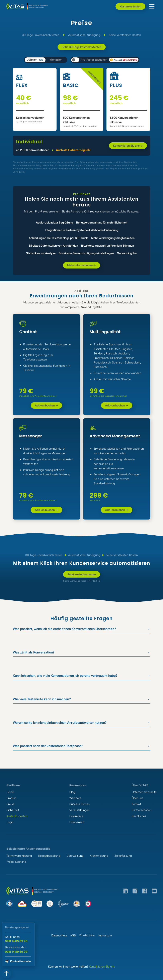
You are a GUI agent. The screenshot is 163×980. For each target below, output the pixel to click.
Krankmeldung (99, 856)
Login (10, 822)
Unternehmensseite (144, 792)
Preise (10, 804)
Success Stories (79, 804)
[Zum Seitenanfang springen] (6, 974)
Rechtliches (139, 816)
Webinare (75, 798)
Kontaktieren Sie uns (102, 966)
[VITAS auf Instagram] (135, 891)
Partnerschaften (142, 810)
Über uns (138, 798)
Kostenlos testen (130, 6)
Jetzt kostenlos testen (82, 574)
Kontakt (136, 804)
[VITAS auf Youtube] (154, 891)
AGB (73, 935)
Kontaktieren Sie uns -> (128, 145)
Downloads (76, 816)
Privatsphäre (87, 935)
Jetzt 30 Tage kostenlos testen (82, 47)
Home (10, 792)
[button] (152, 6)
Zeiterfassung (123, 856)
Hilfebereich (77, 822)
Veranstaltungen (79, 810)
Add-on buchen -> (46, 405)
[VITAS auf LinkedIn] (125, 891)
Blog (72, 792)
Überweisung (75, 856)
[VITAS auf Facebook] (145, 891)
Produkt (11, 798)
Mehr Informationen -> (81, 265)
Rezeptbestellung (49, 856)
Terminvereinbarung (19, 856)
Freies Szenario (16, 862)
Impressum (105, 935)
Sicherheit (13, 810)
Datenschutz (59, 935)
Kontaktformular (21, 961)
